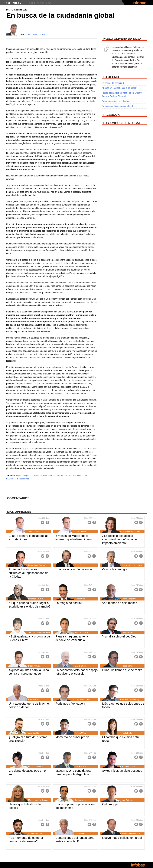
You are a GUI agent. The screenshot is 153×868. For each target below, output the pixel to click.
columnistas (39, 3)
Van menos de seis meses (120, 603)
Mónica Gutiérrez (36, 767)
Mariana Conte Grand (131, 532)
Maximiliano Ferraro (37, 565)
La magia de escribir (69, 603)
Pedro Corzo (127, 666)
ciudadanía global (24, 475)
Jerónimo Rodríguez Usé (39, 632)
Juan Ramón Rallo (83, 699)
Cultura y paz (111, 804)
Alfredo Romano (35, 834)
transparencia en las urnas (18, 479)
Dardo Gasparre (129, 599)
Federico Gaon (128, 767)
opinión (14, 3)
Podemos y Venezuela (70, 704)
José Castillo (34, 733)
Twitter (43, 522)
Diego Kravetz (34, 666)
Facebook (47, 522)
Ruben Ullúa (80, 733)
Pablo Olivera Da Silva (36, 35)
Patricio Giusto (81, 632)
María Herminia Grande (38, 800)
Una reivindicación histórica (74, 569)
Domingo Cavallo (36, 599)
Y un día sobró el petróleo (119, 636)
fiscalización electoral (62, 475)
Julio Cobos (80, 565)
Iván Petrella (127, 800)
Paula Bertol (127, 733)
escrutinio (48, 475)
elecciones (37, 475)
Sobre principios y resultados (115, 101)
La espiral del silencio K (113, 83)
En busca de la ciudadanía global (117, 106)
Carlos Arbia (80, 800)
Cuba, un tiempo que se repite (122, 670)
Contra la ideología (115, 569)
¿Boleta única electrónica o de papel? (119, 88)
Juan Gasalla (34, 532)
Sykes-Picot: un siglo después (122, 771)
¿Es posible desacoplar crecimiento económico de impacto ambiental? (120, 539)
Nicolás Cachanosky (131, 699)
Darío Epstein (128, 632)
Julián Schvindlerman (131, 834)
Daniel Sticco (81, 666)
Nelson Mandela (80, 475)
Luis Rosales (81, 767)
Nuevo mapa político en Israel (122, 838)
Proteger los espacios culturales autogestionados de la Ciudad (29, 573)
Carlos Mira (33, 699)
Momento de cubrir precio (72, 737)
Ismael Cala (80, 599)
